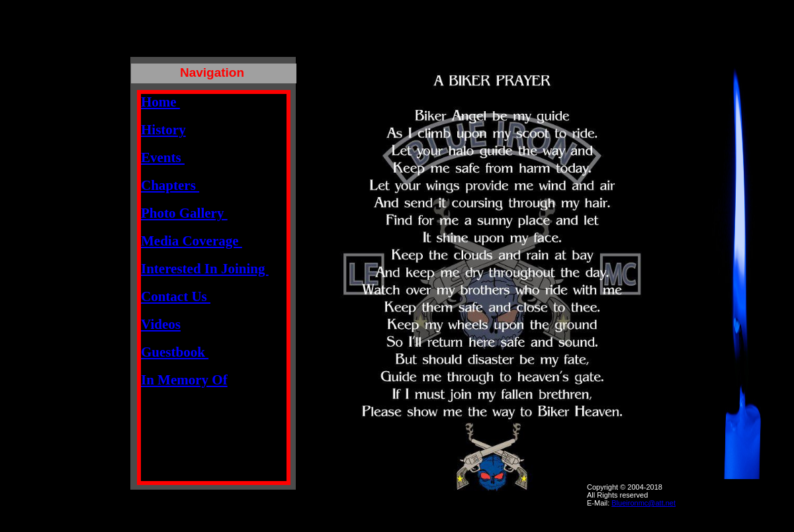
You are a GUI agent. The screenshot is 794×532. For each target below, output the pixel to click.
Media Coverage (192, 241)
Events (163, 157)
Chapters (170, 185)
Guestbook (175, 352)
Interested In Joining (205, 269)
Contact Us (176, 296)
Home (160, 102)
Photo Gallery (184, 213)
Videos (161, 324)
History (163, 130)
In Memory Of (184, 380)
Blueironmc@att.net (643, 503)
